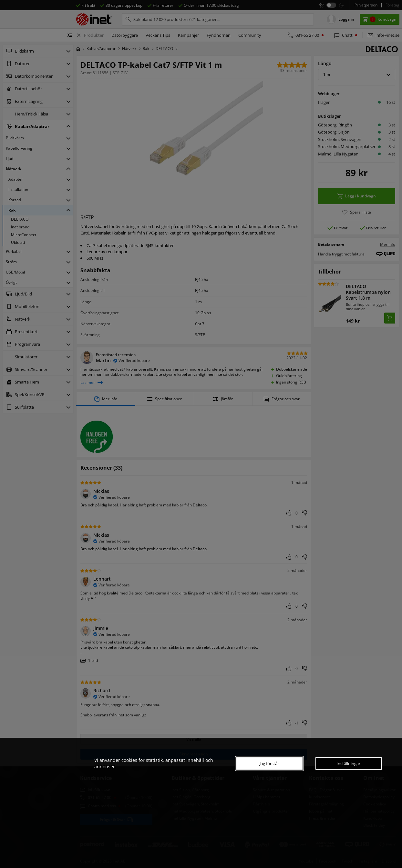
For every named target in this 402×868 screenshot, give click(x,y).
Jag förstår (269, 763)
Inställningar (348, 763)
